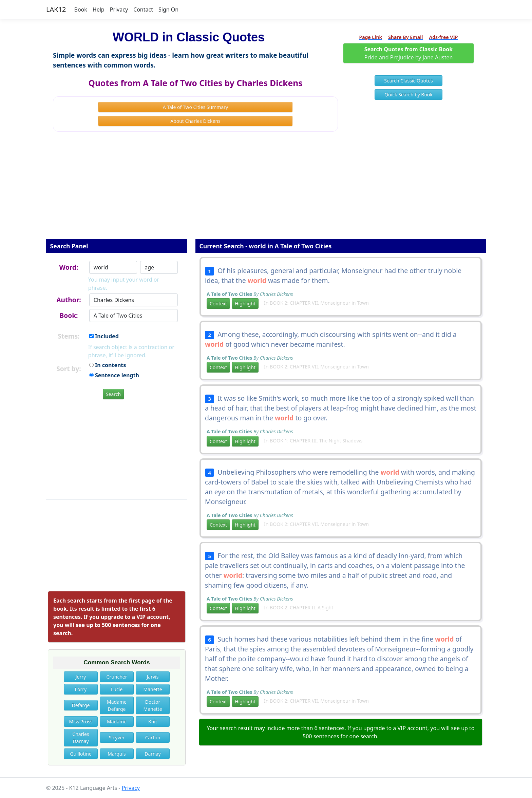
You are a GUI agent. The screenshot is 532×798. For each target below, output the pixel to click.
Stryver (117, 737)
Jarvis (153, 677)
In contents (108, 365)
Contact (143, 9)
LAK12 (56, 9)
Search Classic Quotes (408, 81)
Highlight (245, 303)
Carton (153, 737)
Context (218, 303)
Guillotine (81, 754)
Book (81, 9)
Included (104, 336)
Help (99, 9)
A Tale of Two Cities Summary (195, 107)
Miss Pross (81, 721)
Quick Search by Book (408, 94)
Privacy (119, 9)
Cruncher (117, 677)
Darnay (153, 754)
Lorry (81, 689)
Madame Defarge (117, 705)
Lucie (117, 689)
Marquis (117, 754)
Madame (117, 721)
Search (113, 394)
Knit (153, 721)
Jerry (81, 677)
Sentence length (114, 375)
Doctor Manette (153, 705)
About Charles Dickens (195, 121)
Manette (153, 689)
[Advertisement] (266, 190)
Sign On (168, 9)
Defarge (81, 705)
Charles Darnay (81, 738)
